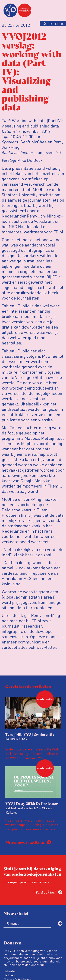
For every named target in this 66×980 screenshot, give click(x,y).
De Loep (9, 975)
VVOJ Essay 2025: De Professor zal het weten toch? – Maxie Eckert (32, 808)
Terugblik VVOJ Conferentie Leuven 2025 (30, 737)
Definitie (10, 971)
